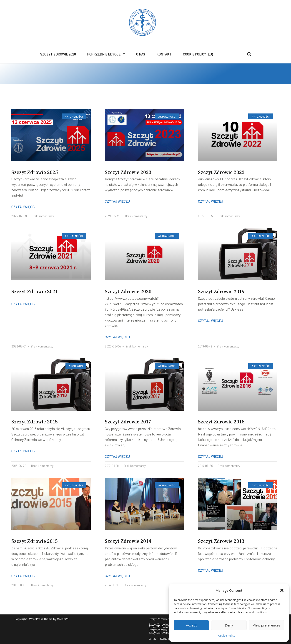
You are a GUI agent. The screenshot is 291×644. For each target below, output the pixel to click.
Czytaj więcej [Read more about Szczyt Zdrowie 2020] (117, 337)
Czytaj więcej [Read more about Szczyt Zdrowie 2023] (117, 201)
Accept (191, 625)
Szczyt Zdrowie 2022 (221, 172)
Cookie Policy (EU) (198, 54)
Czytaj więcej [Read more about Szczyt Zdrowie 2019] (211, 321)
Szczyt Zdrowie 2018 (35, 422)
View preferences (266, 625)
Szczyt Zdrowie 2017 (128, 422)
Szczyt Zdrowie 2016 (221, 422)
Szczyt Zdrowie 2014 (128, 541)
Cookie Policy (227, 636)
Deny (229, 625)
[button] (282, 590)
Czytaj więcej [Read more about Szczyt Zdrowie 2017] (117, 456)
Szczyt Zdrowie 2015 (35, 541)
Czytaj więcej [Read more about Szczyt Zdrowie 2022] (211, 201)
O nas (141, 54)
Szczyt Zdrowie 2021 (35, 292)
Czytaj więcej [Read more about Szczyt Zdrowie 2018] (24, 451)
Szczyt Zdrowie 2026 (58, 54)
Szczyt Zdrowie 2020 (128, 292)
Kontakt (164, 54)
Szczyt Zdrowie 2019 (221, 292)
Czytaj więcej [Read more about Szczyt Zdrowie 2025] (24, 207)
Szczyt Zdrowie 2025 (35, 172)
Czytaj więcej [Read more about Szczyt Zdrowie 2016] (211, 456)
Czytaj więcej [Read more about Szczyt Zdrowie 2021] (24, 304)
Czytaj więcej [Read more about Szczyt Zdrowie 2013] (211, 570)
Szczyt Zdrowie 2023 (128, 172)
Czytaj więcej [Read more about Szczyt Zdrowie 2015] (24, 576)
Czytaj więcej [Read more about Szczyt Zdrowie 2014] (117, 576)
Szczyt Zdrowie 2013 (221, 541)
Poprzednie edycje (106, 54)
